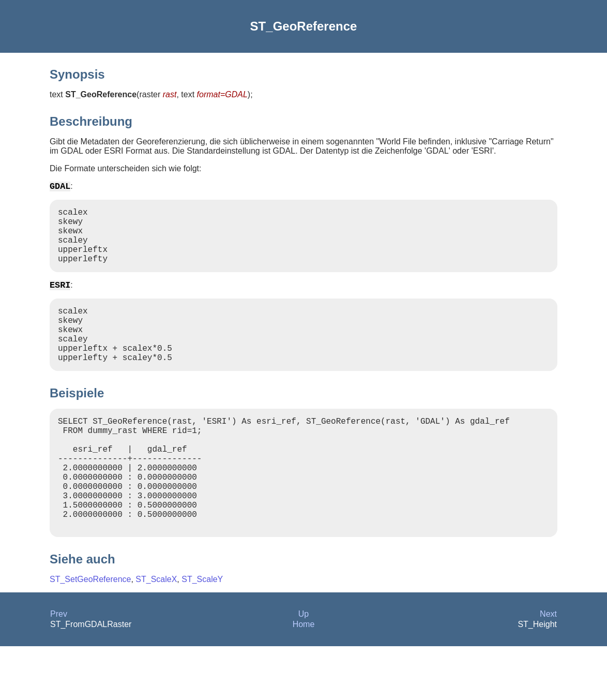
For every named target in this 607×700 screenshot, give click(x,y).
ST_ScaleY (202, 633)
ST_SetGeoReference (90, 633)
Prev (59, 668)
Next (548, 668)
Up (303, 668)
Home (304, 678)
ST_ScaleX (156, 633)
